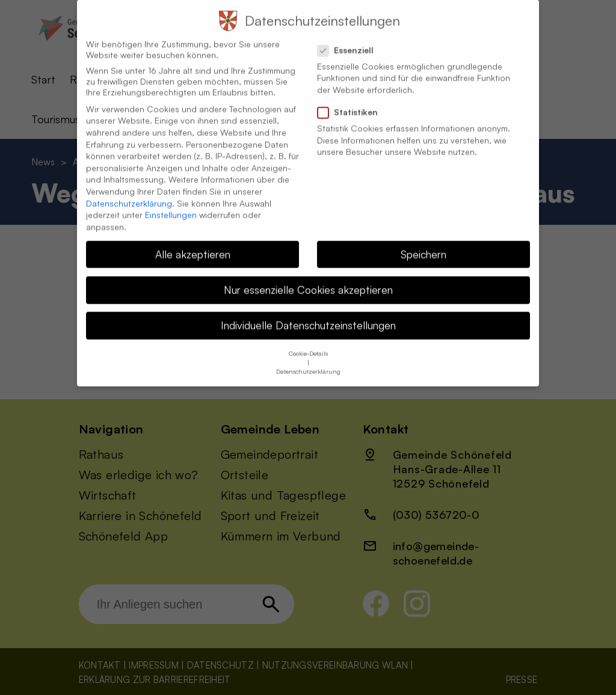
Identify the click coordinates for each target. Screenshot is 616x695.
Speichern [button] (423, 243)
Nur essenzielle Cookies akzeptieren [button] (308, 278)
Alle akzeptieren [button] (193, 243)
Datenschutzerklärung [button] (308, 361)
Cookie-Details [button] (308, 343)
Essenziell (350, 39)
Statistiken (353, 101)
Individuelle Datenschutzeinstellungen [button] (308, 314)
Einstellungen (171, 204)
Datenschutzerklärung (129, 192)
